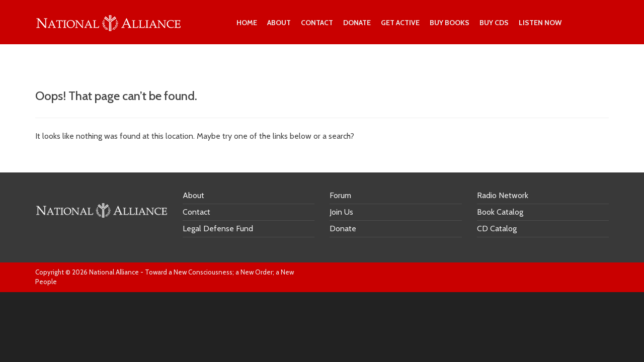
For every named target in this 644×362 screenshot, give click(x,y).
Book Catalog (500, 212)
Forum (340, 195)
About (279, 23)
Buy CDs (494, 23)
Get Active (400, 23)
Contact (317, 23)
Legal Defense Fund (218, 229)
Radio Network (503, 195)
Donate (357, 23)
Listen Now (540, 23)
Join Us (341, 212)
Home (247, 23)
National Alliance (114, 272)
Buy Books (450, 23)
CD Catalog (497, 229)
